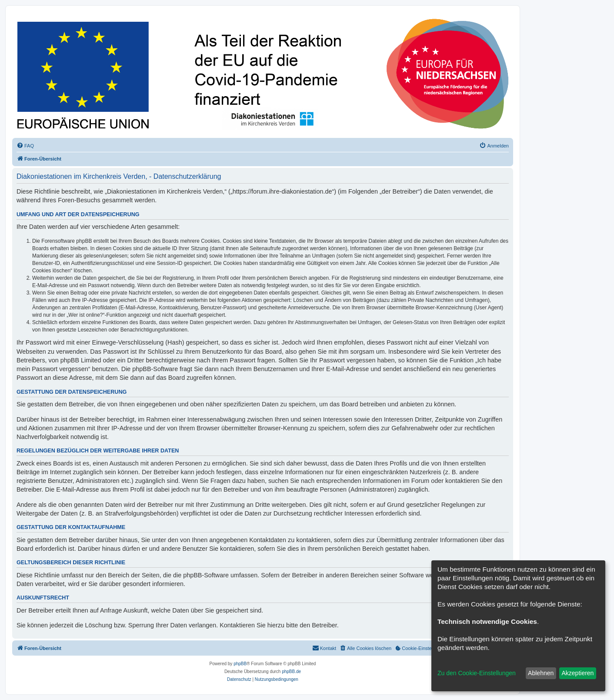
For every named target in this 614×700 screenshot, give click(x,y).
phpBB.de (291, 672)
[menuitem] (25, 146)
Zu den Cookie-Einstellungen (477, 673)
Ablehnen (541, 673)
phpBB (240, 664)
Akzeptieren (577, 673)
